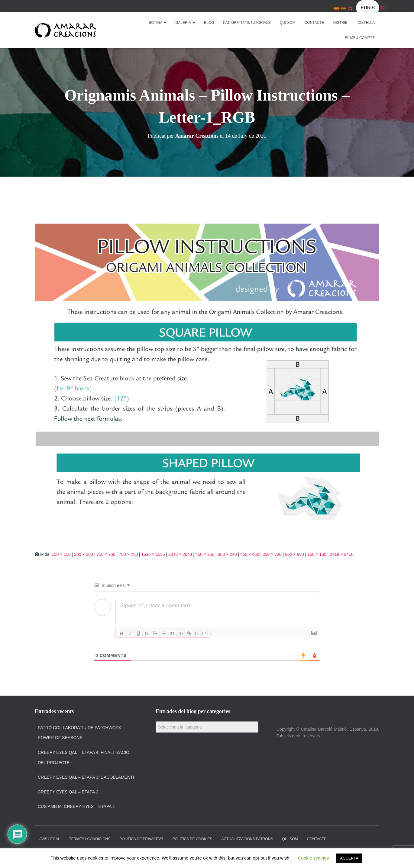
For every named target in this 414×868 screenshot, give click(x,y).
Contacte (314, 23)
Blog (209, 23)
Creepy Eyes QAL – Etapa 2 (68, 792)
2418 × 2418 (341, 554)
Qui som (288, 23)
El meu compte (360, 38)
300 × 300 (84, 554)
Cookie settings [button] (314, 858)
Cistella (366, 23)
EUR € (368, 8)
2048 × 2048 (180, 554)
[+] (205, 633)
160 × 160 (317, 554)
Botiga (157, 23)
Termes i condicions (90, 839)
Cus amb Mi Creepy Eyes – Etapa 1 (76, 806)
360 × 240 (227, 554)
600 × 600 (294, 554)
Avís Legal (50, 839)
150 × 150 (61, 554)
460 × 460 (250, 554)
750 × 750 (106, 554)
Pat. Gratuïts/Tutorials (247, 23)
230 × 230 (272, 554)
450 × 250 (205, 554)
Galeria (185, 23)
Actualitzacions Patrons (247, 839)
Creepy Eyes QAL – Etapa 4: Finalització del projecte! (84, 757)
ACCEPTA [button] (349, 858)
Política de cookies (192, 839)
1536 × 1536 (153, 554)
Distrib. (341, 23)
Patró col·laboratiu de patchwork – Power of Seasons (81, 733)
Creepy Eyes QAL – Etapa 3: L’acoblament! (86, 777)
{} (197, 633)
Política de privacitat (141, 839)
